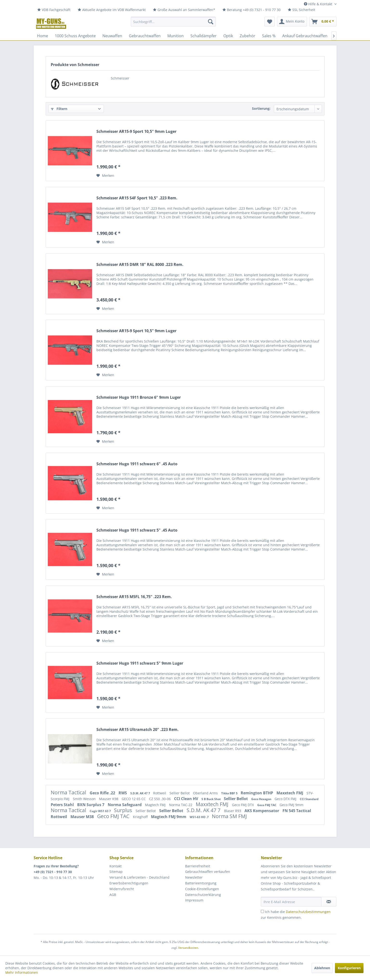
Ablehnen (322, 968)
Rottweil (160, 793)
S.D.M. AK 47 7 (141, 793)
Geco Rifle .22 (103, 793)
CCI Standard (309, 799)
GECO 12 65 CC (134, 799)
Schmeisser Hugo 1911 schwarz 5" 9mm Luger (140, 663)
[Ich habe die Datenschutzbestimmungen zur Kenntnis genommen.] (262, 911)
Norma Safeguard (125, 805)
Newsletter (194, 877)
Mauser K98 (109, 799)
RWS (123, 793)
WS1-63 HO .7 (200, 817)
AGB (113, 895)
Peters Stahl (63, 805)
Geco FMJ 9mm (292, 805)
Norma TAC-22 (181, 805)
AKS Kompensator (262, 811)
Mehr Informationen (22, 972)
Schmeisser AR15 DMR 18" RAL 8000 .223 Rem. (140, 265)
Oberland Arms (206, 793)
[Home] (43, 36)
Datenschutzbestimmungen (308, 912)
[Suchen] (211, 22)
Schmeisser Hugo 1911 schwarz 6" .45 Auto (137, 464)
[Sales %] (269, 36)
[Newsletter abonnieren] (329, 902)
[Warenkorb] (323, 22)
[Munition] (176, 36)
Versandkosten (188, 948)
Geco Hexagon (262, 799)
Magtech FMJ (156, 805)
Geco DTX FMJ (286, 799)
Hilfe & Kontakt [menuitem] (319, 4)
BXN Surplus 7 (91, 805)
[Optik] (228, 36)
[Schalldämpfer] (204, 36)
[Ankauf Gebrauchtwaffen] (305, 36)
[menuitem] (54, 10)
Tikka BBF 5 (230, 793)
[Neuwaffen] (112, 36)
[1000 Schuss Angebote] (75, 36)
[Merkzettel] (270, 22)
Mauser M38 (83, 817)
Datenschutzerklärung (203, 895)
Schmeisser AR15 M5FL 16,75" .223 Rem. (134, 597)
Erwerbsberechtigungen (129, 883)
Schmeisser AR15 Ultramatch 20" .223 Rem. (138, 730)
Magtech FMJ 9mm (169, 817)
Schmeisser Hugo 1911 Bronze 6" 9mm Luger (139, 397)
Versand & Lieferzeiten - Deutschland (139, 877)
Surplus (124, 810)
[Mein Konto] (292, 22)
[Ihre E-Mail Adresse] (291, 902)
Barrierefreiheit (198, 866)
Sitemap (116, 872)
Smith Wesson (85, 799)
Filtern (59, 109)
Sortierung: (261, 108)
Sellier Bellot (180, 793)
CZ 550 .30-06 (160, 799)
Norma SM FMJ (229, 816)
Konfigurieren (349, 968)
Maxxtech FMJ (290, 793)
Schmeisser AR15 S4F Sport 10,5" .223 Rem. (137, 198)
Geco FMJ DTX (243, 805)
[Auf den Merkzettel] (105, 176)
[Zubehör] (248, 36)
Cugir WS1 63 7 (101, 811)
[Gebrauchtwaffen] (145, 36)
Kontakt (116, 866)
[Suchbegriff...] (173, 22)
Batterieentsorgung (201, 883)
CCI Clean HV (187, 799)
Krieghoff (141, 817)
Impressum (194, 900)
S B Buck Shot (211, 799)
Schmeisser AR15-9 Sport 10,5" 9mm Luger (136, 132)
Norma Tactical (69, 792)
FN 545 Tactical (297, 811)
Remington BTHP (257, 793)
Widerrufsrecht (122, 889)
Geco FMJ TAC (267, 805)
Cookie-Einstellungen (202, 889)
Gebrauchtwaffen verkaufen (208, 872)
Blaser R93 (233, 811)
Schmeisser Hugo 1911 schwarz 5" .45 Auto (137, 530)
